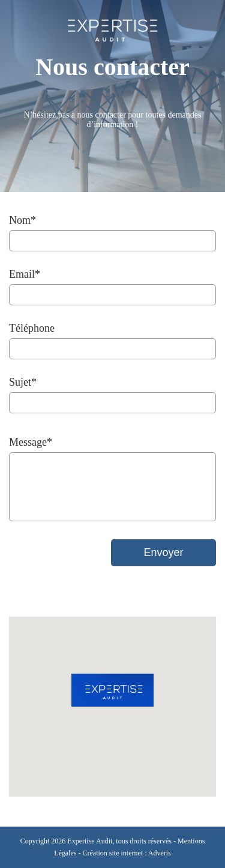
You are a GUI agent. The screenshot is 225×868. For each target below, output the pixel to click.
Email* (25, 274)
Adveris (160, 853)
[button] (112, 690)
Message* (31, 442)
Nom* (22, 220)
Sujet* (23, 382)
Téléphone (32, 328)
